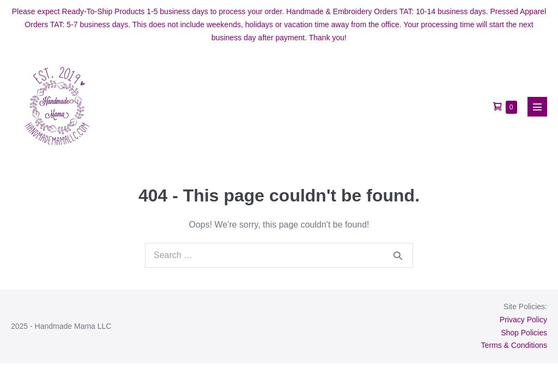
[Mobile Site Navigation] (537, 107)
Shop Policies (524, 333)
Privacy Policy (523, 320)
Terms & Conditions (514, 345)
